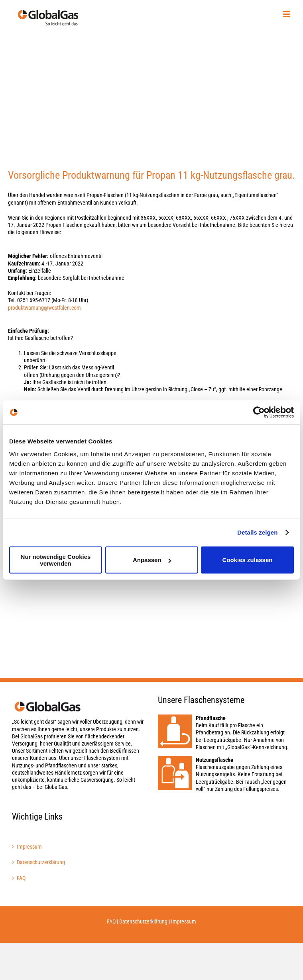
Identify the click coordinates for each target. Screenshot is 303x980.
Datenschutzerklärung (41, 862)
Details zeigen (257, 532)
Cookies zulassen (248, 560)
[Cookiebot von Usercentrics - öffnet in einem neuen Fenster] (259, 412)
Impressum (29, 847)
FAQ (21, 878)
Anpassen (152, 560)
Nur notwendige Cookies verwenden (56, 560)
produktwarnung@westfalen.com (44, 308)
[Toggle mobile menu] (287, 14)
